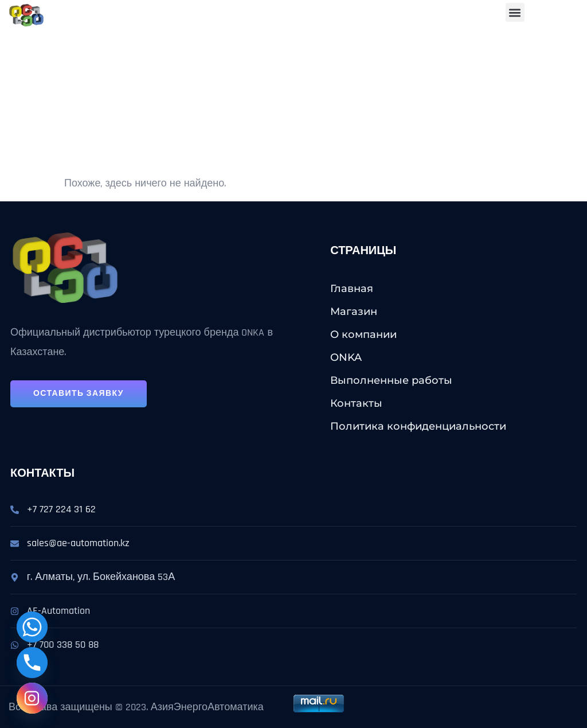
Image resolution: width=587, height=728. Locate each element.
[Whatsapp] (32, 627)
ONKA (346, 357)
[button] (515, 12)
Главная (352, 289)
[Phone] (32, 663)
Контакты (356, 403)
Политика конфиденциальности (418, 426)
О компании (363, 334)
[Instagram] (32, 698)
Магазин (354, 312)
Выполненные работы (391, 380)
